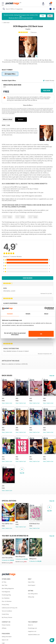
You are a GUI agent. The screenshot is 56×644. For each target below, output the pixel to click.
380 (44, 457)
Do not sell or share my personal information (15, 334)
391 (3, 398)
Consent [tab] (10, 314)
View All (52, 376)
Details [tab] (28, 314)
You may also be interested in (15, 536)
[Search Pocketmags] (4, 9)
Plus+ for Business (7, 601)
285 (17, 522)
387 (3, 428)
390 (17, 398)
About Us (30, 625)
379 (3, 486)
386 (17, 428)
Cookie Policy (5, 614)
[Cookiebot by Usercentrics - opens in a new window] (46, 308)
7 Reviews (33, 32)
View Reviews (28, 278)
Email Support (32, 585)
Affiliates (4, 628)
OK (41, 334)
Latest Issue (6, 23)
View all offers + (28, 105)
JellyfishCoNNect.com (34, 635)
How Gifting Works (33, 594)
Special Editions (9, 501)
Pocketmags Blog (6, 595)
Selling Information (7, 637)
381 (30, 457)
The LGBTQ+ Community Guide (8, 524)
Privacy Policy (5, 605)
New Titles (5, 585)
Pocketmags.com (32, 628)
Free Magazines (6, 592)
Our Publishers (6, 598)
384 (44, 428)
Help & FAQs (31, 582)
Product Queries (6, 625)
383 (3, 457)
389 (31, 398)
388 (44, 398)
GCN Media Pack (34, 524)
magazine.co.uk (32, 631)
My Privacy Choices (7, 617)
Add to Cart (9, 403)
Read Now (47, 91)
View (3, 403)
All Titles (4, 582)
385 (31, 428)
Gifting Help (31, 597)
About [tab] (46, 314)
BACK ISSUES (7, 376)
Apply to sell (5, 640)
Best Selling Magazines (8, 588)
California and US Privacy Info (10, 608)
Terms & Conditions (7, 611)
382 (17, 457)
